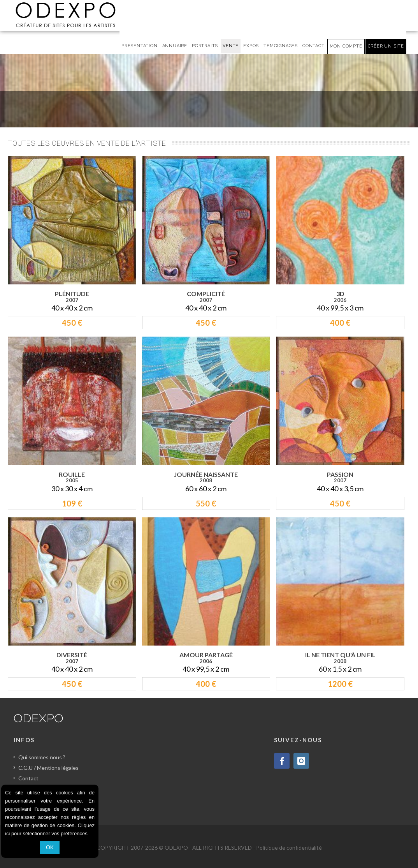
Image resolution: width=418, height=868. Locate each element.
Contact (28, 778)
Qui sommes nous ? (42, 757)
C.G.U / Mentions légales (48, 768)
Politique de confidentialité (289, 848)
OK (50, 847)
